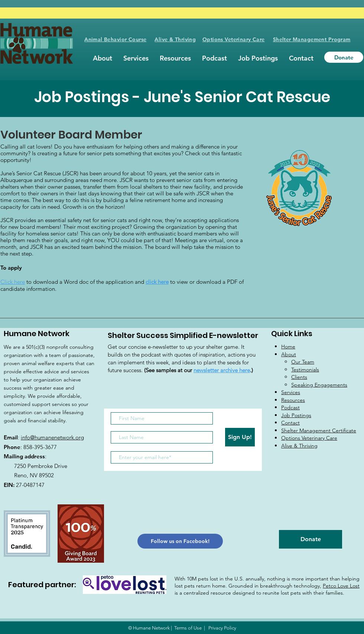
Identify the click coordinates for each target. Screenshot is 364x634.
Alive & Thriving (175, 39)
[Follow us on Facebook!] (180, 541)
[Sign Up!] (240, 437)
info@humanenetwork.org (52, 437)
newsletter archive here (222, 370)
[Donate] (344, 57)
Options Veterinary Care (234, 39)
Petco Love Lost (341, 586)
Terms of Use (188, 628)
